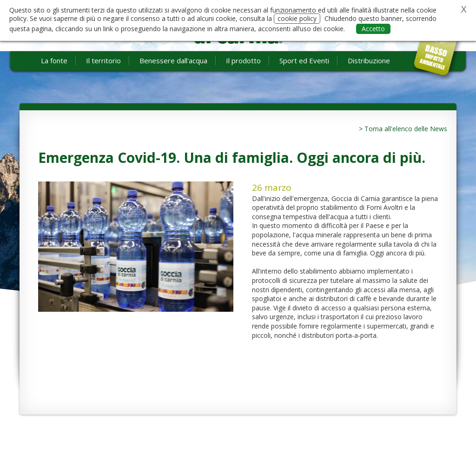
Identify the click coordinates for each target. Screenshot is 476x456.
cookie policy (297, 18)
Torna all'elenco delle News (406, 129)
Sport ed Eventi (304, 60)
